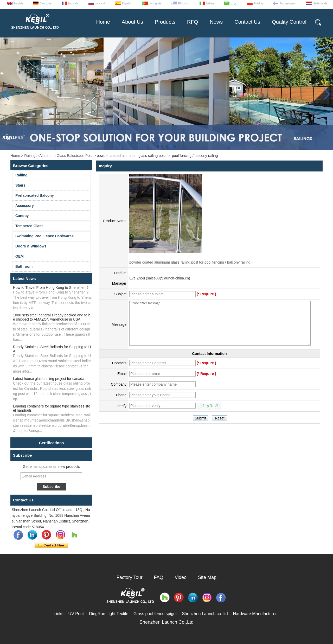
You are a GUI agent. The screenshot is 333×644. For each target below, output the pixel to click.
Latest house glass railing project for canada (49, 379)
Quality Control (289, 22)
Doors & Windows (31, 246)
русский (100, 3)
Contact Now (51, 545)
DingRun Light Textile (109, 614)
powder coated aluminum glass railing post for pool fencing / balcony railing (190, 262)
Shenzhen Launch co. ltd (205, 614)
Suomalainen (288, 3)
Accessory (25, 206)
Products (165, 22)
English (18, 3)
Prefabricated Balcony (35, 195)
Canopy (22, 216)
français (73, 3)
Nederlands (320, 3)
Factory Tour (130, 577)
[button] (158, 146)
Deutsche (46, 3)
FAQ (159, 577)
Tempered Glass (29, 226)
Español (127, 3)
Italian (210, 3)
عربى (234, 3)
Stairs (20, 185)
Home (103, 22)
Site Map (207, 577)
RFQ (193, 22)
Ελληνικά (184, 3)
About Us (132, 22)
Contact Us (247, 22)
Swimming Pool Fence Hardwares (44, 236)
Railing (30, 156)
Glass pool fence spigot (155, 614)
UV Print (76, 614)
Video (181, 577)
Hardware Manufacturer (255, 614)
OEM (20, 256)
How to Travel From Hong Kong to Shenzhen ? (51, 288)
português (155, 3)
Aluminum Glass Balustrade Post (66, 156)
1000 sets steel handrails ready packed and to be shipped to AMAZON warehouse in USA (52, 317)
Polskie (258, 3)
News (216, 22)
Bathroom (24, 266)
